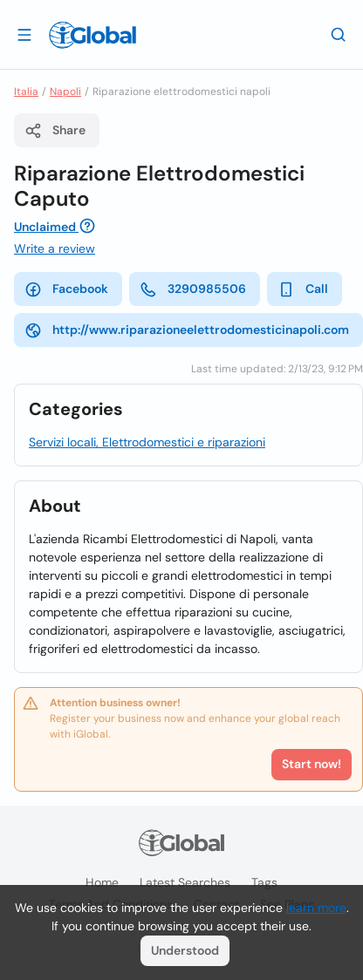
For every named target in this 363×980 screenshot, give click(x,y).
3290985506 (193, 289)
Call (303, 289)
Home (102, 882)
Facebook (66, 289)
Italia (26, 92)
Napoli (65, 92)
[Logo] (92, 35)
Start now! (312, 764)
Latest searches (185, 882)
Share (55, 131)
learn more (316, 908)
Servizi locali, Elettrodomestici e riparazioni (147, 442)
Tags (264, 882)
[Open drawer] (24, 34)
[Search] (339, 34)
